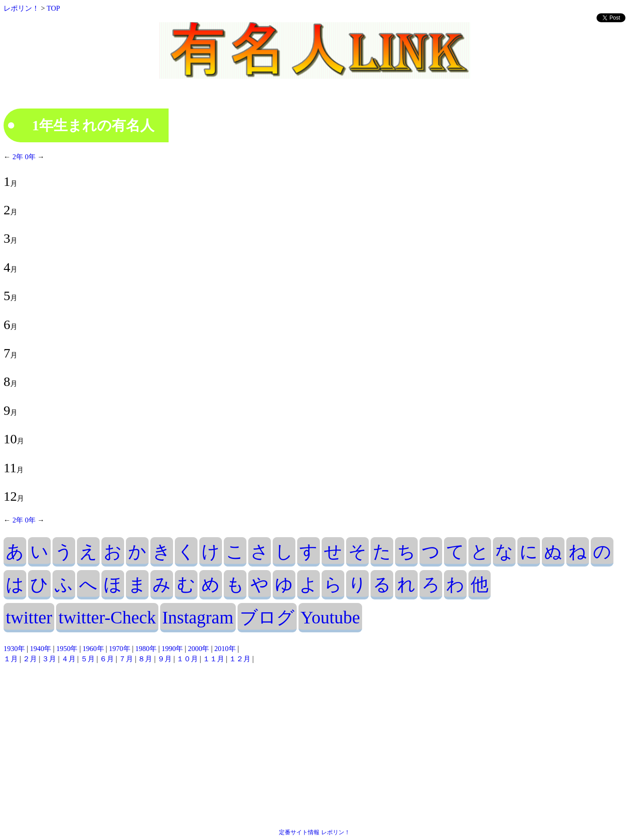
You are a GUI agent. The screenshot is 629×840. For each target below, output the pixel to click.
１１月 (214, 659)
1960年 (93, 649)
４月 (69, 659)
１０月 (187, 659)
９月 (165, 659)
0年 (29, 157)
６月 (107, 659)
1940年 (40, 649)
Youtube (331, 617)
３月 (49, 659)
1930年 (14, 649)
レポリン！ (21, 8)
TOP (53, 8)
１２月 (240, 659)
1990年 (172, 649)
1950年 (67, 649)
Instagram (198, 617)
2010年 (225, 649)
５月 (88, 659)
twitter (29, 617)
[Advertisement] (314, 746)
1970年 (120, 649)
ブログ (267, 617)
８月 (145, 659)
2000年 (198, 649)
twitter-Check (107, 617)
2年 (18, 157)
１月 (11, 659)
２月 (30, 659)
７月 (126, 659)
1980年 (146, 649)
